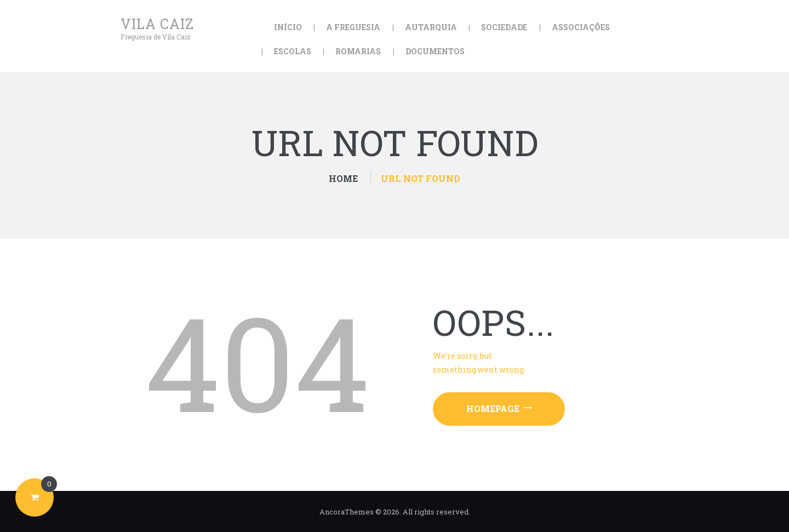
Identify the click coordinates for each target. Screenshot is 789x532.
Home (343, 178)
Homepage (493, 408)
